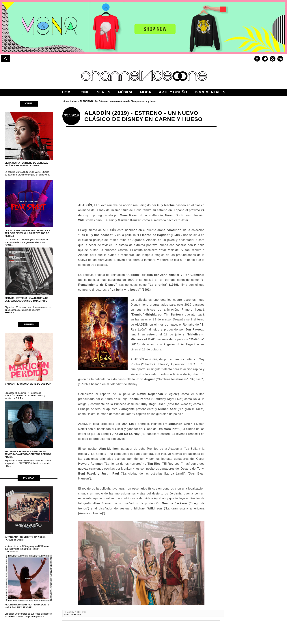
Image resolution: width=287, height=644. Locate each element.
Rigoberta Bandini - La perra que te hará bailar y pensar (27, 606)
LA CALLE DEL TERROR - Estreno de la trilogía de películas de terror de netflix (27, 233)
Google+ (273, 59)
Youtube (280, 59)
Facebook (257, 59)
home (68, 92)
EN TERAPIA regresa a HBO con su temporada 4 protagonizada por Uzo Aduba (28, 454)
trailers (76, 614)
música (29, 478)
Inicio (65, 101)
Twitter (265, 59)
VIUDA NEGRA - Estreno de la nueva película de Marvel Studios (26, 164)
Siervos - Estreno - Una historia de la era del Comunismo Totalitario (27, 300)
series (29, 324)
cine (29, 103)
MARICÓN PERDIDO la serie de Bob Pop (28, 384)
